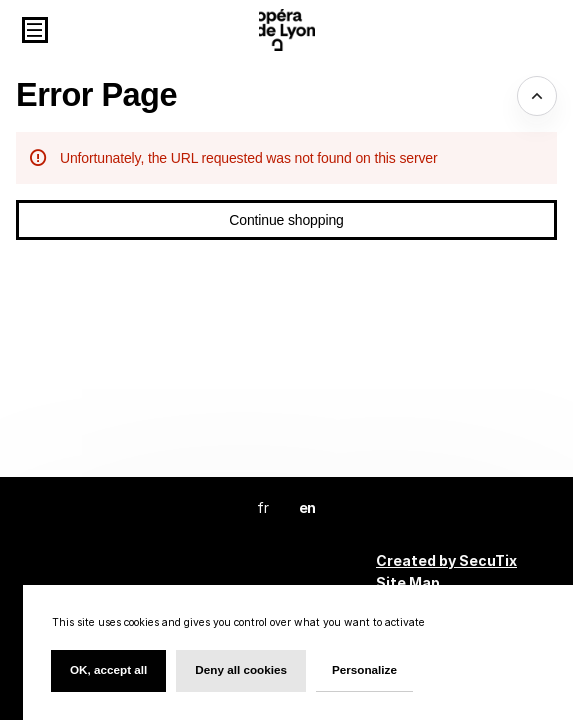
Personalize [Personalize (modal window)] (364, 669)
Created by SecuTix (446, 560)
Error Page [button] (96, 95)
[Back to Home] (287, 30)
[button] (35, 30)
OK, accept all (108, 669)
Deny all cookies (241, 669)
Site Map (408, 582)
